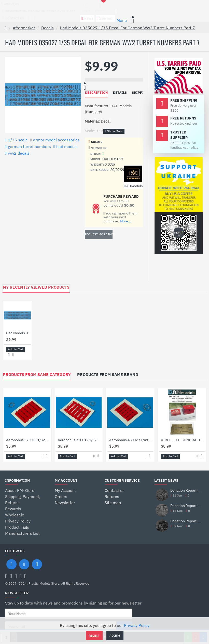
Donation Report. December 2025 (185, 491)
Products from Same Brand (108, 374)
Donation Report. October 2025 (185, 521)
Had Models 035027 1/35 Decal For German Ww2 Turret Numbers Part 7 (127, 28)
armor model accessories (56, 140)
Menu (122, 20)
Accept (115, 635)
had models (67, 146)
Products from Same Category (37, 374)
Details (120, 93)
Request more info (99, 234)
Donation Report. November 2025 (185, 506)
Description (96, 93)
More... (126, 221)
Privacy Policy (137, 625)
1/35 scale (18, 140)
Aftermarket (24, 28)
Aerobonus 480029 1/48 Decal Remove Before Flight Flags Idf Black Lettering (131, 440)
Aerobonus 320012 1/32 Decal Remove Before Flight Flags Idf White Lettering (80, 440)
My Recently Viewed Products (36, 287)
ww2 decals (19, 153)
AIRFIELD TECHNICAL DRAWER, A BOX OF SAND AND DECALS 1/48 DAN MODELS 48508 (183, 440)
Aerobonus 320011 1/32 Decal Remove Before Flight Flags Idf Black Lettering (28, 440)
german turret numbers (29, 146)
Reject (94, 635)
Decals (47, 28)
